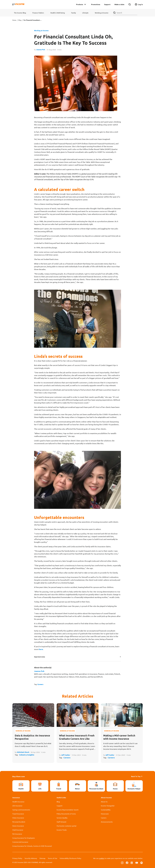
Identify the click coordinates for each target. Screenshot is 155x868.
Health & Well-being (58, 13)
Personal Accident (19, 822)
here (41, 649)
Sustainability (106, 810)
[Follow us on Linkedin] (132, 862)
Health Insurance (18, 802)
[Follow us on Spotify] (142, 862)
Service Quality (62, 818)
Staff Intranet (61, 822)
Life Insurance (17, 806)
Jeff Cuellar (66, 755)
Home (14, 20)
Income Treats (62, 830)
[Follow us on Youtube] (137, 862)
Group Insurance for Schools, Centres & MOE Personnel (32, 846)
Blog (20, 20)
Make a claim (119, 4)
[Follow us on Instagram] (122, 862)
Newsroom (105, 814)
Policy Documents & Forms (66, 814)
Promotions (96, 4)
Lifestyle (85, 13)
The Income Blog (20, 13)
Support (107, 4)
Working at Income (102, 13)
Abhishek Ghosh (23, 752)
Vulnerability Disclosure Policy (70, 858)
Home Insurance (18, 826)
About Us (104, 802)
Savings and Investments (21, 810)
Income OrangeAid (108, 806)
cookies (102, 858)
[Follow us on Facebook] (127, 862)
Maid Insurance (18, 830)
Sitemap (42, 858)
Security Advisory (31, 858)
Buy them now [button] (19, 776)
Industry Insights (27, 755)
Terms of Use (53, 858)
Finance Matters (38, 13)
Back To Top (137, 776)
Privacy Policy (17, 858)
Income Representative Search (68, 810)
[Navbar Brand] (18, 4)
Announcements (107, 822)
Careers (40, 684)
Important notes (40, 657)
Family (74, 13)
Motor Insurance (18, 818)
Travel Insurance (18, 814)
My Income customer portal (66, 826)
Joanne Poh (41, 50)
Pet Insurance (17, 834)
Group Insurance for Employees (24, 838)
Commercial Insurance (20, 842)
